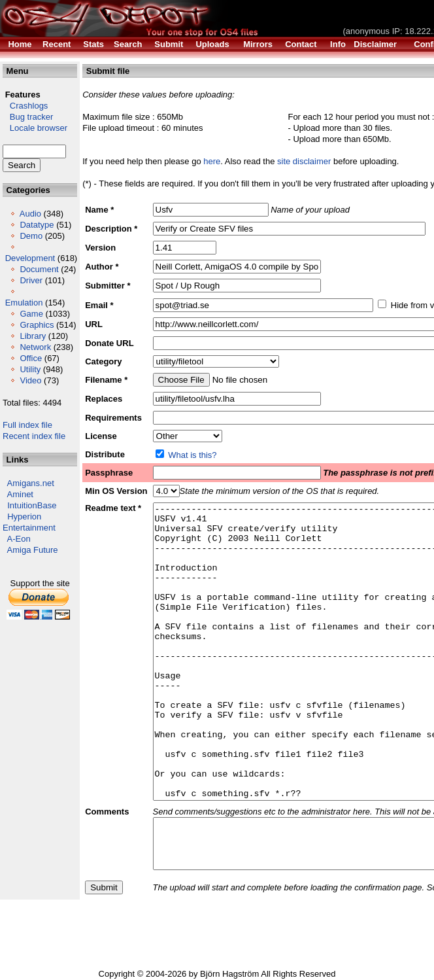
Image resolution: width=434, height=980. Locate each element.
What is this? (192, 455)
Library (33, 336)
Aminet (20, 494)
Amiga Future (33, 550)
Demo (31, 236)
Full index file (27, 425)
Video (30, 380)
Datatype (37, 225)
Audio (30, 214)
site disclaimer (304, 161)
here (212, 161)
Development (30, 258)
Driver (31, 280)
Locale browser (35, 128)
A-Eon (19, 539)
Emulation (24, 303)
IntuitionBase (32, 505)
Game (31, 314)
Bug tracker (28, 117)
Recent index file (34, 436)
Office (31, 358)
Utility (30, 369)
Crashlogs (25, 106)
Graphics (37, 325)
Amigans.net (31, 483)
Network (35, 347)
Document (39, 269)
